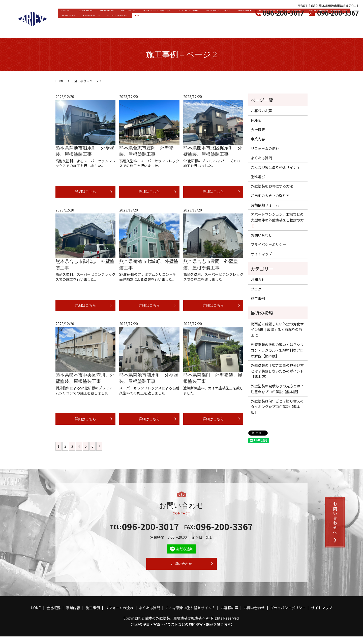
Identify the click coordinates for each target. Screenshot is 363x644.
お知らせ (258, 280)
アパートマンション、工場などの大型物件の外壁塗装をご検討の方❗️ (277, 220)
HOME (68, 22)
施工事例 (138, 22)
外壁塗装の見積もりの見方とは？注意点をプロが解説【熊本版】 (277, 389)
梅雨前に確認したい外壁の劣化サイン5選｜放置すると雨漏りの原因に (277, 330)
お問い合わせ (176, 30)
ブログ (256, 289)
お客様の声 (147, 30)
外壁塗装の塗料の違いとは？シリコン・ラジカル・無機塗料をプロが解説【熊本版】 (277, 350)
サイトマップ (261, 254)
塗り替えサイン (239, 22)
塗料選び (269, 22)
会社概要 (90, 22)
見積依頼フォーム (265, 205)
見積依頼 (120, 30)
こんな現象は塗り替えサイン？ (276, 167)
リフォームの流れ (170, 22)
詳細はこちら (85, 193)
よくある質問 (206, 22)
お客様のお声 (261, 111)
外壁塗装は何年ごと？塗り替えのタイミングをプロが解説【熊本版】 (277, 407)
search (199, 30)
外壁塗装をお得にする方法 (309, 22)
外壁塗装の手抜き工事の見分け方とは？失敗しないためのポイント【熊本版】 (277, 371)
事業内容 (114, 22)
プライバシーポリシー (268, 244)
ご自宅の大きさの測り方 (83, 30)
